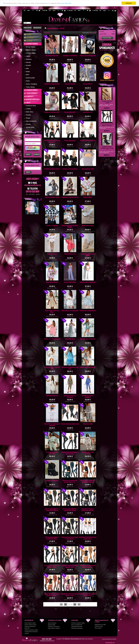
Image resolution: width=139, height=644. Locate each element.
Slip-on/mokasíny (31, 121)
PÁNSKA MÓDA (32, 90)
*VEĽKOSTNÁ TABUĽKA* (31, 632)
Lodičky (28, 109)
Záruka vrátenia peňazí (31, 625)
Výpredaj (29, 41)
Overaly (28, 62)
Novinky (29, 35)
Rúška (28, 72)
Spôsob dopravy (52, 623)
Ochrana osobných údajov (31, 630)
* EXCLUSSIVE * (32, 93)
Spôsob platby (52, 625)
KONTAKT (27, 628)
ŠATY (28, 75)
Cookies (27, 633)
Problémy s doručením (54, 626)
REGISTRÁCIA (37, 28)
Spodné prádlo (30, 78)
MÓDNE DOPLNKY (33, 100)
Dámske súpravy (31, 50)
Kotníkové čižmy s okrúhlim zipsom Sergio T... (107, 148)
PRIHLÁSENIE (28, 28)
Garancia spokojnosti (30, 626)
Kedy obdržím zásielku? (54, 628)
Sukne (28, 81)
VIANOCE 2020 (99, 626)
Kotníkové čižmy (31, 106)
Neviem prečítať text (33, 151)
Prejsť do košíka (107, 38)
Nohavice (29, 59)
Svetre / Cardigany (32, 84)
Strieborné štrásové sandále (107, 102)
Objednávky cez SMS (100, 625)
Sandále (28, 115)
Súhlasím (129, 3)
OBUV (28, 103)
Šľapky (28, 118)
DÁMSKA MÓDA (32, 44)
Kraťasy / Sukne (31, 53)
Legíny (28, 56)
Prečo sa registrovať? (77, 625)
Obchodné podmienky (77, 628)
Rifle (27, 69)
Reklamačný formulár (77, 626)
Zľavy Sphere (98, 628)
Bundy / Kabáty (31, 47)
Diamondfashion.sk (53, 28)
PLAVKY (29, 65)
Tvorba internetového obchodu (109, 639)
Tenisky (28, 124)
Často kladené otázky (30, 623)
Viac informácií (66, 3)
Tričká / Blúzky (30, 87)
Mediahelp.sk (110, 643)
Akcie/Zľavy (30, 38)
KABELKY (30, 96)
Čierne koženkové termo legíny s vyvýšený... (107, 125)
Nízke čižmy (30, 112)
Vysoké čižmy (30, 127)
